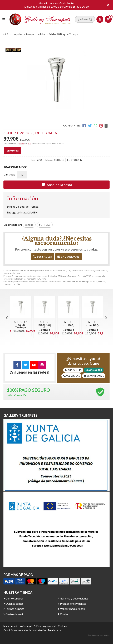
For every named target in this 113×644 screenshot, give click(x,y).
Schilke (16, 279)
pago (30, 143)
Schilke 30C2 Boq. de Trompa (45, 326)
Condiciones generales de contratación (25, 630)
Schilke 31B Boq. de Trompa (68, 326)
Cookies (62, 626)
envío (21, 143)
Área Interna (55, 630)
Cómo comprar (14, 598)
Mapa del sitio (11, 626)
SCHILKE (37, 279)
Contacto (66, 614)
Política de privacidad (45, 626)
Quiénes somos (14, 604)
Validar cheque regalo (73, 609)
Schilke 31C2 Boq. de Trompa (92, 326)
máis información (17, 395)
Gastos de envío (15, 614)
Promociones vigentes (73, 604)
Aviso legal (26, 626)
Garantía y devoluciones (74, 598)
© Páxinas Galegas (99, 636)
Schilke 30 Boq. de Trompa (21, 325)
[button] (106, 318)
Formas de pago (15, 609)
